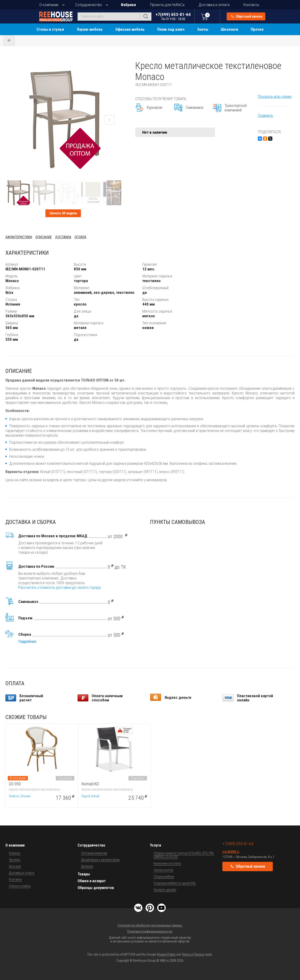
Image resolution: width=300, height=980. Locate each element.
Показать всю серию (275, 96)
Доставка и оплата (214, 5)
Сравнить (265, 115)
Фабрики (128, 5)
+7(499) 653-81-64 (173, 16)
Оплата (80, 237)
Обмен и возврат (92, 881)
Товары (84, 874)
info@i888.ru (231, 852)
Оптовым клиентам (94, 853)
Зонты (203, 29)
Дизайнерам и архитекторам (100, 860)
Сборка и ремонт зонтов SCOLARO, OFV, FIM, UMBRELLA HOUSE (184, 855)
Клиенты (15, 853)
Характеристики (19, 237)
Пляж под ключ (171, 29)
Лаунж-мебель (90, 29)
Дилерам (87, 866)
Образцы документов (96, 888)
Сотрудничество (89, 5)
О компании (49, 5)
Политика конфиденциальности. (150, 931)
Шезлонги (229, 29)
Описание (44, 237)
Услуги (156, 845)
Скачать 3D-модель (63, 213)
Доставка (63, 237)
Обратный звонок (247, 16)
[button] (117, 64)
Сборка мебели (164, 877)
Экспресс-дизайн (165, 890)
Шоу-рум (15, 866)
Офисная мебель (130, 29)
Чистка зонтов (163, 870)
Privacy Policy (166, 954)
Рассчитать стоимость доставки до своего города (60, 587)
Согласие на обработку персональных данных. (150, 925)
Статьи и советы (20, 886)
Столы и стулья (50, 29)
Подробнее (27, 641)
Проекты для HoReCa (167, 5)
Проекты (15, 860)
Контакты (251, 5)
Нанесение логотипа (167, 863)
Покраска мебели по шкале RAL (175, 883)
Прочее (257, 29)
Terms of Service (193, 954)
